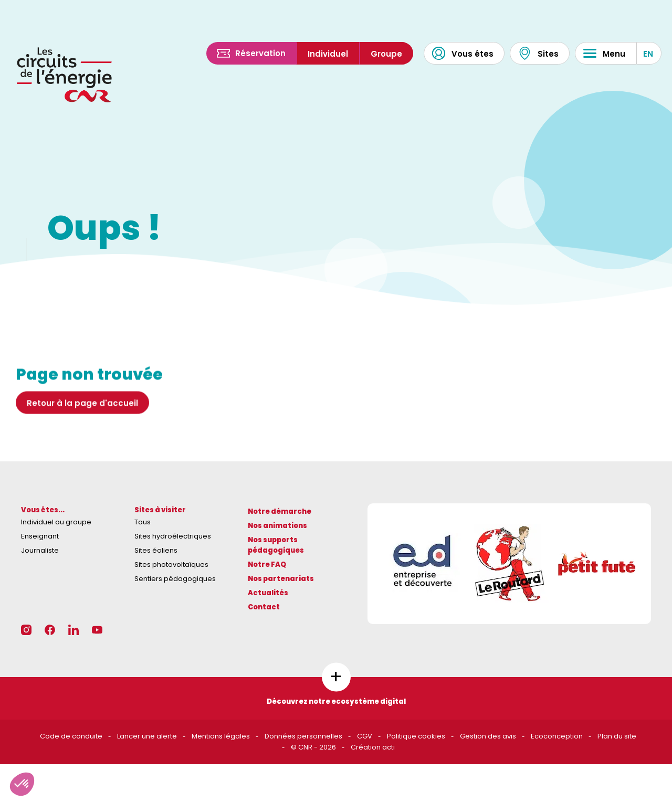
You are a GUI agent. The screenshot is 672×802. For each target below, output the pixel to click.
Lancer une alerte (147, 736)
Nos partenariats (281, 579)
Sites (538, 53)
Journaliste (40, 550)
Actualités (268, 593)
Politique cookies (416, 736)
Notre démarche (280, 511)
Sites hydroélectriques (173, 536)
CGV (365, 736)
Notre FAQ (267, 564)
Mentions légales (221, 736)
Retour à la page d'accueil (82, 416)
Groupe (386, 54)
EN (648, 54)
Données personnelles (303, 736)
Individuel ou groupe (56, 522)
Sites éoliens (156, 550)
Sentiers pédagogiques (175, 579)
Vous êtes (463, 53)
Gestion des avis (488, 736)
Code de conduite (71, 736)
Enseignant (40, 536)
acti (388, 747)
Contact (264, 607)
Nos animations (277, 526)
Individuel (328, 54)
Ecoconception (557, 736)
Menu (604, 53)
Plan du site (617, 736)
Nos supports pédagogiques (276, 545)
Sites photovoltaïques (171, 564)
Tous (143, 522)
